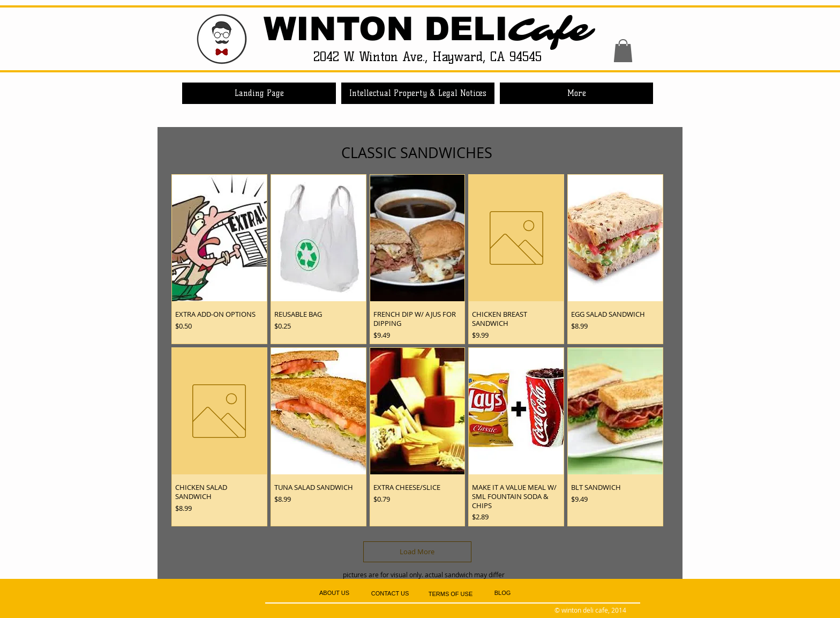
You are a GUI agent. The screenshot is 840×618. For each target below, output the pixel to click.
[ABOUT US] (334, 593)
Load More (417, 552)
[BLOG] (502, 593)
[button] (623, 51)
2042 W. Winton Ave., (373, 57)
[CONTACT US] (390, 594)
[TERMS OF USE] (451, 594)
